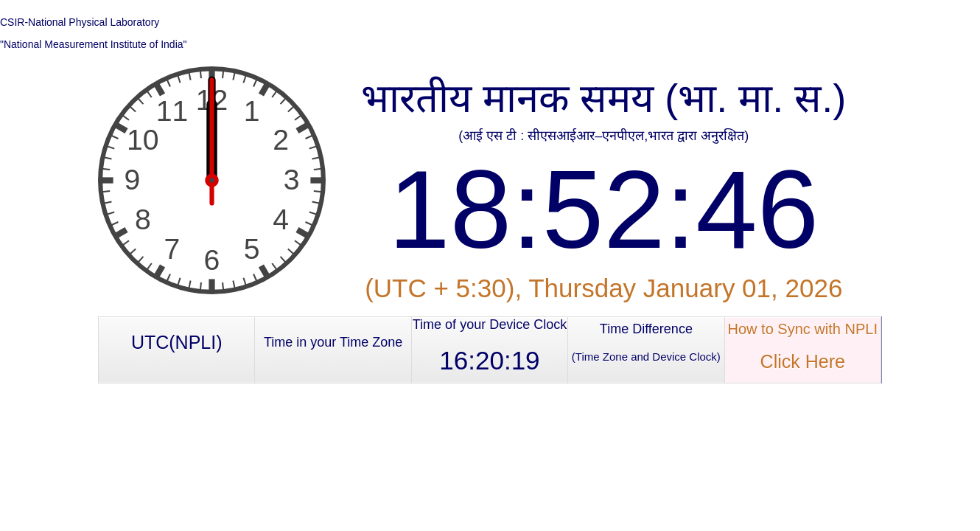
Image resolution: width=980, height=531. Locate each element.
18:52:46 (603, 209)
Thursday (582, 288)
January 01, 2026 (743, 288)
